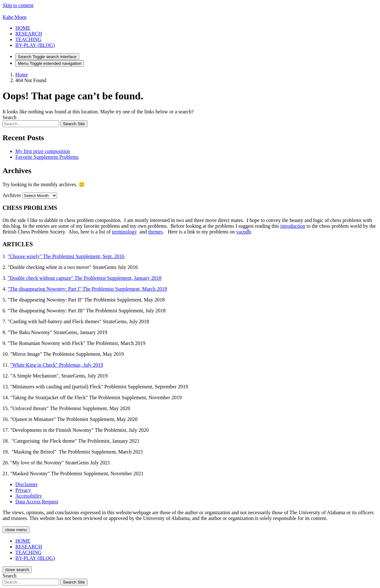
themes (155, 232)
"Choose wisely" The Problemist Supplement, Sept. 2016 (66, 256)
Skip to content (18, 5)
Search (10, 117)
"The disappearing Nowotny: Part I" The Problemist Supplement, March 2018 (87, 289)
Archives (12, 195)
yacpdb (243, 232)
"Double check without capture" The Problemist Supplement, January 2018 (85, 278)
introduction (293, 226)
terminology (125, 232)
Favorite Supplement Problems (47, 157)
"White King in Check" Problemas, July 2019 (57, 365)
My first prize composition (43, 151)
